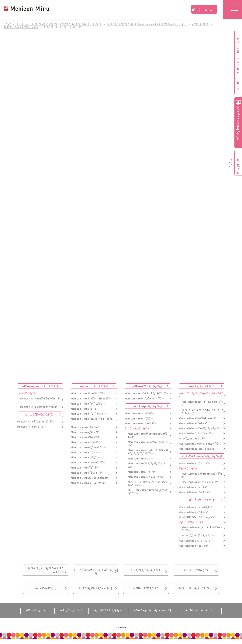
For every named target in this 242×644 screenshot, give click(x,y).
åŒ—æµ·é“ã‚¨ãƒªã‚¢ (40, 386)
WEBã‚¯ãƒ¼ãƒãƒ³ (146, 592)
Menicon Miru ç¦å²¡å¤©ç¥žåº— (197, 507)
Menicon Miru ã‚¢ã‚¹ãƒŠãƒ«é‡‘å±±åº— (147, 465)
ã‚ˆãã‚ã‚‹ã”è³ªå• (196, 592)
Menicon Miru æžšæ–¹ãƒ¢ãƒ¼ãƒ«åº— (200, 428)
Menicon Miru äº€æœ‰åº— (87, 437)
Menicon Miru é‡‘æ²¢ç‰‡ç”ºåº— (145, 399)
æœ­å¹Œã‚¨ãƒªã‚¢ (27, 394)
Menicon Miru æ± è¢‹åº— (86, 442)
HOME (7, 24)
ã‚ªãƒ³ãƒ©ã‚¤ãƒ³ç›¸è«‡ (96, 592)
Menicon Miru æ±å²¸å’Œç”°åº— (198, 449)
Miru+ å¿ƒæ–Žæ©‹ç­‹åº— (192, 439)
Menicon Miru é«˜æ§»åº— (194, 423)
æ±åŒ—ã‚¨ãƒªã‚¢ (40, 414)
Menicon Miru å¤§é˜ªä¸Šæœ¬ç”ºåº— (200, 444)
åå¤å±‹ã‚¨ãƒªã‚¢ (137, 429)
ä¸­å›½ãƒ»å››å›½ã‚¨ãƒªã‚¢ (202, 456)
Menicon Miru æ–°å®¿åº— (85, 457)
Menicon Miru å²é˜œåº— (140, 413)
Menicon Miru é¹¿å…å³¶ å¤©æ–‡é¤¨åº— (202, 529)
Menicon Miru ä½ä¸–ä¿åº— (196, 541)
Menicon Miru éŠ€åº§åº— (86, 427)
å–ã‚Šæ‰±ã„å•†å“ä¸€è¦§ (96, 573)
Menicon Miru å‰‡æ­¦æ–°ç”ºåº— (147, 477)
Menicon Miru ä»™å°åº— (32, 427)
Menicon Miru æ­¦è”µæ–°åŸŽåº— (89, 483)
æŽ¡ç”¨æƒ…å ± (69, 615)
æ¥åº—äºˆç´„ (46, 592)
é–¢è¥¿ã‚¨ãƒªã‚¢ (202, 386)
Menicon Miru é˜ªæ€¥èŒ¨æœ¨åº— (199, 418)
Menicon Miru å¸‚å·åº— (85, 409)
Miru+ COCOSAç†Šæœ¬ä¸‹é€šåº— (199, 517)
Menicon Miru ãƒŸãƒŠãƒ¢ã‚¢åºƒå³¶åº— (202, 475)
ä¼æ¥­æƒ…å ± (33, 615)
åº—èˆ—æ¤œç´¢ (202, 10)
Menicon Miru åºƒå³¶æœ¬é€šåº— (201, 482)
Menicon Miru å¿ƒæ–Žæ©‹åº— (196, 434)
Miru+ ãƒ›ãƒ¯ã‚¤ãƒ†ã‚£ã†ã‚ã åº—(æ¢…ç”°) (202, 412)
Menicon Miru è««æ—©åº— (195, 546)
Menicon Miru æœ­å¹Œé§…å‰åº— (40, 400)
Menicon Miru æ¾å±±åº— (195, 492)
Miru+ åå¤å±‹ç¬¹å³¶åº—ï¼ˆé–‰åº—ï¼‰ (148, 484)
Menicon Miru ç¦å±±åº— (194, 464)
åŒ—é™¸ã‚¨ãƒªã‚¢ (148, 386)
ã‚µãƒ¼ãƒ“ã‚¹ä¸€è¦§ (146, 571)
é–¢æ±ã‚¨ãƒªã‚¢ (94, 386)
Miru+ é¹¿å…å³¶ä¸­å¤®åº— (198, 536)
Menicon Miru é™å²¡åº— (139, 418)
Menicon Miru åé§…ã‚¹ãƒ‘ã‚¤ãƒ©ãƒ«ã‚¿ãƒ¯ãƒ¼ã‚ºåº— (148, 452)
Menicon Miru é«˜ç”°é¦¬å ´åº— (88, 447)
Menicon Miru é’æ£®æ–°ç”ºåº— (36, 422)
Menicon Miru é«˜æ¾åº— (194, 487)
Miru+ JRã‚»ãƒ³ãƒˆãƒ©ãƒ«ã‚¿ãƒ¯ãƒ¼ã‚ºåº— (147, 492)
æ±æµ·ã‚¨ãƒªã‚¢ (148, 406)
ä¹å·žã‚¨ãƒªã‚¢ (202, 499)
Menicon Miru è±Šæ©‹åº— (140, 424)
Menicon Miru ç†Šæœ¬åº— (195, 512)
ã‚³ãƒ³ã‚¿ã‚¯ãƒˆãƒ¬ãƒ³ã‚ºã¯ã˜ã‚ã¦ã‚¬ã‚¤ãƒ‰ (46, 571)
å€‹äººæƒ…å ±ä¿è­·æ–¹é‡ (156, 615)
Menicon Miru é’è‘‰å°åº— (88, 473)
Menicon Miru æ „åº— (140, 458)
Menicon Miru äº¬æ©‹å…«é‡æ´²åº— (92, 420)
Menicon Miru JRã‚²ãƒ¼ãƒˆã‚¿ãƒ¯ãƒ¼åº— (148, 444)
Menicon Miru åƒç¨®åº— (143, 472)
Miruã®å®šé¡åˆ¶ (238, 64)
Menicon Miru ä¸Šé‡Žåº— (86, 432)
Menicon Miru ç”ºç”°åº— (85, 468)
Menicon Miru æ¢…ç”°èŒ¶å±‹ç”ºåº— (202, 403)
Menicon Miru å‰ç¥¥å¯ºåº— (88, 463)
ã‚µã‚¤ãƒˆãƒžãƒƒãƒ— (108, 615)
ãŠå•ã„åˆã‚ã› (205, 615)
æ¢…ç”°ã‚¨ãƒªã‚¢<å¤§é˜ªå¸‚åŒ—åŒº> (201, 395)
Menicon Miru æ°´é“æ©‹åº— (88, 414)
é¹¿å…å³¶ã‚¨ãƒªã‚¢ (191, 522)
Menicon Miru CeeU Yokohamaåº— (91, 478)
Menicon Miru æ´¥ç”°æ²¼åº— (88, 404)
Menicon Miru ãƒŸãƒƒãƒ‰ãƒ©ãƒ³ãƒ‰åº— (148, 435)
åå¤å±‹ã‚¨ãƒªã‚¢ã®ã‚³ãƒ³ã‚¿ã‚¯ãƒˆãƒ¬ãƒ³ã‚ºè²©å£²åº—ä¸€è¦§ (59, 24)
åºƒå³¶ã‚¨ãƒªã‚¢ (188, 469)
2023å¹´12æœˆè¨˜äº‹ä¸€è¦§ (21, 27)
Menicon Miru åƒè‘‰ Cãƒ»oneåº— (91, 399)
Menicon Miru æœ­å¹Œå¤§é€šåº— (40, 407)
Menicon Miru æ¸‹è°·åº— (85, 452)
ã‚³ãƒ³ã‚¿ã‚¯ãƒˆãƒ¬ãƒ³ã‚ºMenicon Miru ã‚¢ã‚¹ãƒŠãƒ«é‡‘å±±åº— (147, 24)
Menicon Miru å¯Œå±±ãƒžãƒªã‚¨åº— (147, 394)
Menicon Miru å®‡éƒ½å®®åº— (88, 394)
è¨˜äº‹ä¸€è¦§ (201, 24)
